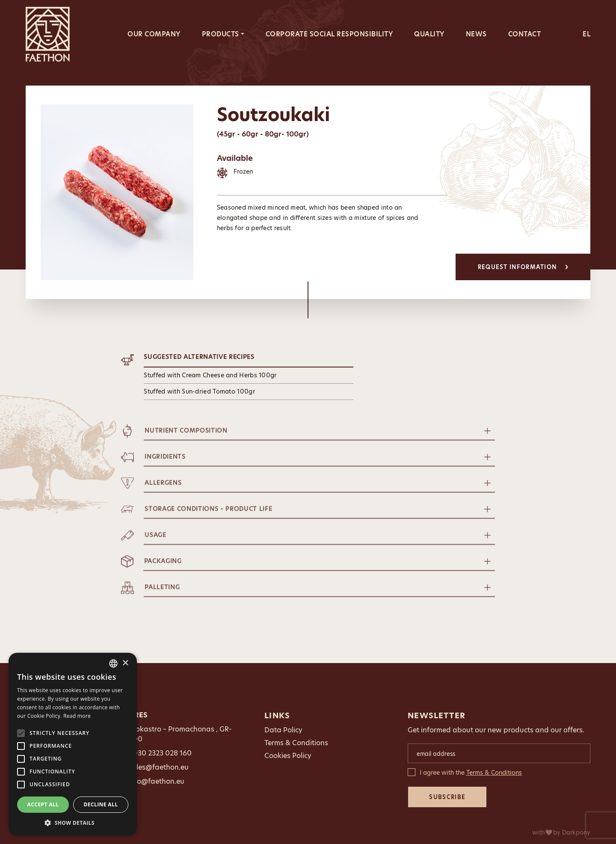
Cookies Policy (288, 756)
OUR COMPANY (154, 34)
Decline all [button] (101, 804)
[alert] (73, 744)
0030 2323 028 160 (160, 753)
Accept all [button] (43, 804)
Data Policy (283, 730)
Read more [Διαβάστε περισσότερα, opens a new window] (77, 716)
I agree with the (471, 773)
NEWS (476, 34)
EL (586, 34)
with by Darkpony (561, 832)
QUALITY (429, 34)
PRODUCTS (221, 34)
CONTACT (525, 34)
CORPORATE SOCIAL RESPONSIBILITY (329, 34)
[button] (73, 823)
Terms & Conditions (296, 743)
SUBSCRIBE (447, 797)
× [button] (125, 663)
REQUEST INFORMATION (523, 267)
